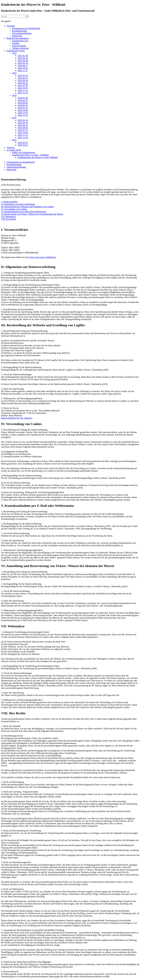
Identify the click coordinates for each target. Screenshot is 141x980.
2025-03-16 (23, 123)
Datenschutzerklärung (22, 33)
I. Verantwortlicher (9, 202)
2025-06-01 (23, 128)
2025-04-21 (23, 125)
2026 (14, 140)
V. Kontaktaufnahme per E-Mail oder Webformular (24, 212)
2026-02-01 (23, 143)
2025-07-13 (23, 130)
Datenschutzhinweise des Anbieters (17, 418)
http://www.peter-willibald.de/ (43, 257)
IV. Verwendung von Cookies (14, 209)
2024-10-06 (23, 110)
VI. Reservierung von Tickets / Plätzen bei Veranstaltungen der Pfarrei (32, 214)
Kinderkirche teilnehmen (18, 38)
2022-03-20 (23, 58)
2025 (14, 118)
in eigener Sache (14, 150)
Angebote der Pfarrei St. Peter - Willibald (30, 155)
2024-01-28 (23, 98)
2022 (14, 53)
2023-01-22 (23, 75)
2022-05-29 (23, 63)
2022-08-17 (23, 66)
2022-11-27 (23, 71)
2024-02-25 (23, 100)
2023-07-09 (23, 85)
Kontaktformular (20, 31)
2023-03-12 (23, 78)
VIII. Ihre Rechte (9, 219)
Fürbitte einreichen (20, 48)
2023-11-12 (23, 90)
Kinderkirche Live (20, 41)
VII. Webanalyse (8, 217)
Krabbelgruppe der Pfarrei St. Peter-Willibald (38, 157)
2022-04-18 (23, 61)
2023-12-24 (23, 93)
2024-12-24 (23, 115)
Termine (16, 43)
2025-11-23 (23, 135)
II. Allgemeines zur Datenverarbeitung (18, 204)
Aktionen (11, 147)
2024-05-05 (23, 105)
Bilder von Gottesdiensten (24, 152)
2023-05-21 (23, 83)
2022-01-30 (23, 56)
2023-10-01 (23, 88)
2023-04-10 (23, 80)
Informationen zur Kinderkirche (26, 28)
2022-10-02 (23, 68)
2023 (14, 73)
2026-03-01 (23, 145)
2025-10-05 (23, 133)
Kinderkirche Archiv (16, 51)
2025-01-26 (23, 120)
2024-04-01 (23, 103)
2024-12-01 (23, 113)
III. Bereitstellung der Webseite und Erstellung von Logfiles (27, 207)
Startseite (11, 26)
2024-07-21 (23, 108)
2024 (14, 95)
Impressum (17, 36)
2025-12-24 (23, 138)
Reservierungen (19, 46)
